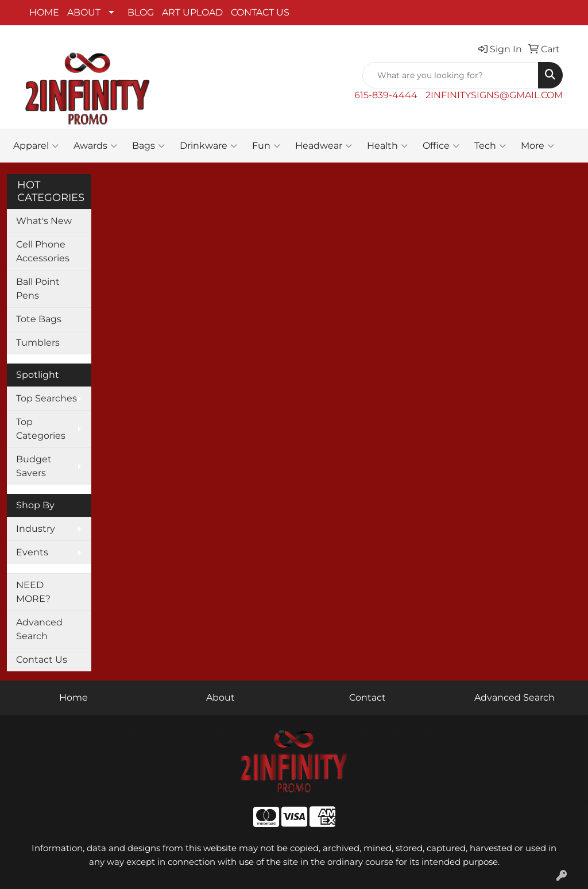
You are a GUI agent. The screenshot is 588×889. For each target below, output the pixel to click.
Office (441, 146)
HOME (44, 12)
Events (32, 552)
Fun (266, 146)
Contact (367, 697)
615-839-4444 (386, 95)
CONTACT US (260, 12)
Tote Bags (39, 319)
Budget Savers (34, 466)
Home (73, 697)
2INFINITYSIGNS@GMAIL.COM (494, 95)
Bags (148, 146)
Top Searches (47, 398)
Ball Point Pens (38, 289)
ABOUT (84, 12)
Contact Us (42, 660)
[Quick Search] (450, 75)
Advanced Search (39, 629)
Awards (95, 146)
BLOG (141, 12)
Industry (36, 529)
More (537, 146)
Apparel (36, 146)
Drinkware (208, 146)
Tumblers (38, 343)
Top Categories (41, 429)
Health (387, 146)
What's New (44, 221)
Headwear (324, 146)
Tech (490, 146)
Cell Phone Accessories (43, 251)
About (220, 697)
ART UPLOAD (192, 12)
